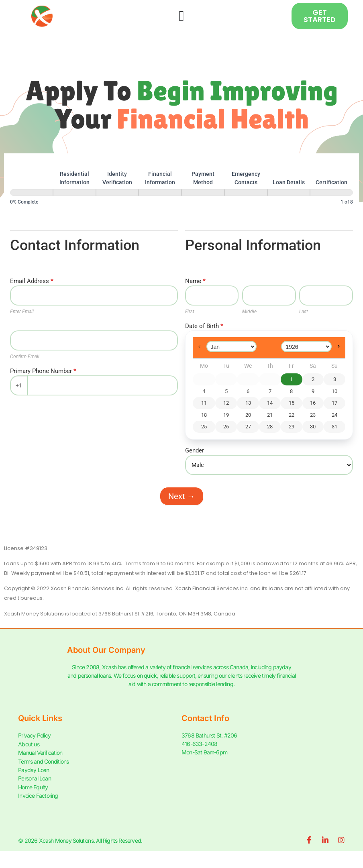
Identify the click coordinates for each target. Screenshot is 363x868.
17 (334, 403)
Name (195, 281)
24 (334, 415)
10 (334, 391)
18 (204, 415)
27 (248, 427)
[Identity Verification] (117, 193)
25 (204, 427)
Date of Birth (204, 326)
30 (313, 427)
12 (226, 403)
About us (29, 744)
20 (248, 415)
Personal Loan (35, 777)
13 (248, 403)
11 (204, 403)
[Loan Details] (289, 193)
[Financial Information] (160, 193)
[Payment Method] (203, 193)
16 (313, 403)
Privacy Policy (34, 735)
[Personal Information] (32, 193)
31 (334, 427)
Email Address (32, 281)
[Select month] (232, 346)
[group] (181, 188)
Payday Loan (34, 769)
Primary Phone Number (43, 371)
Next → (182, 496)
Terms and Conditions (43, 761)
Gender (195, 451)
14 (270, 403)
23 (313, 415)
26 (226, 427)
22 (292, 415)
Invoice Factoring (38, 794)
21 (270, 415)
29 (292, 427)
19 (226, 415)
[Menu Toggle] (181, 16)
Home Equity (33, 786)
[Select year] (306, 346)
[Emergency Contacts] (246, 193)
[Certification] (331, 193)
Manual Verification (40, 752)
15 (292, 403)
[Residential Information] (74, 193)
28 (270, 427)
